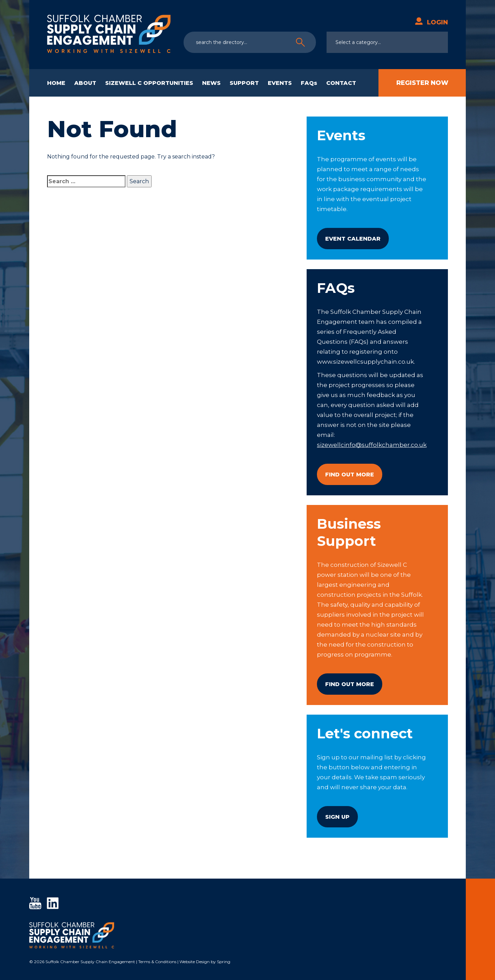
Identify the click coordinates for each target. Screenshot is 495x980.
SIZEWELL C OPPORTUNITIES (149, 83)
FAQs (309, 83)
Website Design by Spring (205, 962)
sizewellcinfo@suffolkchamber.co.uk (372, 445)
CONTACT (341, 83)
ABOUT (85, 83)
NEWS (211, 83)
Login (431, 23)
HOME (56, 83)
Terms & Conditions (157, 962)
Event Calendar (353, 239)
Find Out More (350, 475)
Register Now (422, 83)
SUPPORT (244, 83)
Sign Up (337, 817)
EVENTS (280, 83)
